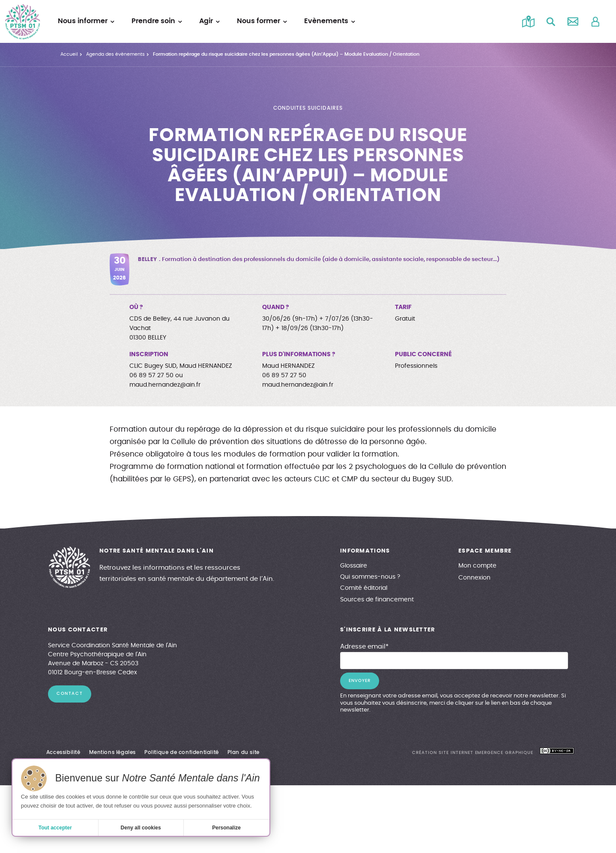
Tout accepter (55, 828)
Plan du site (244, 752)
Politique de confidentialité (182, 752)
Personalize (226, 828)
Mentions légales (113, 752)
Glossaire (354, 566)
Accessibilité (63, 752)
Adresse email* (364, 647)
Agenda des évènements (115, 54)
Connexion (474, 578)
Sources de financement (377, 600)
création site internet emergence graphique (473, 753)
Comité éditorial (364, 588)
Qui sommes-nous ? (370, 577)
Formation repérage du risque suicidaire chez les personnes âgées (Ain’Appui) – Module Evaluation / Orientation (286, 54)
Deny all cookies (141, 828)
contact (70, 694)
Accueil (69, 54)
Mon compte (477, 566)
